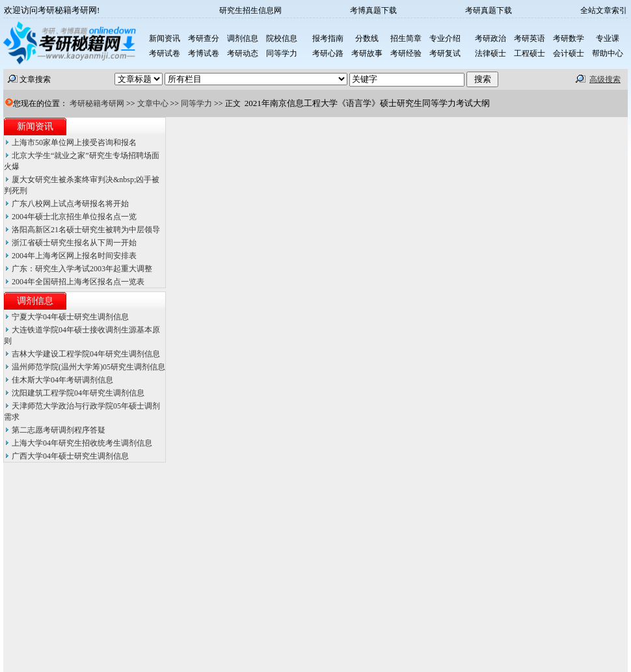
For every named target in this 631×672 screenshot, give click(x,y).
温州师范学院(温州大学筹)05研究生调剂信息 (88, 367)
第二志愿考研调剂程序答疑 (59, 430)
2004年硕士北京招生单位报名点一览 (74, 217)
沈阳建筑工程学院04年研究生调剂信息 (78, 393)
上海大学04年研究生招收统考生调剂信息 (82, 443)
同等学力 (196, 103)
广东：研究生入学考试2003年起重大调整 (82, 269)
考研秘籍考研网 (97, 103)
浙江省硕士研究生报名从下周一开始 (74, 243)
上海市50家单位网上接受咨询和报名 (74, 142)
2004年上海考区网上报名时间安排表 (74, 256)
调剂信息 (35, 301)
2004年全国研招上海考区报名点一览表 (78, 282)
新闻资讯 (35, 127)
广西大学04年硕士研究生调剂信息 (70, 456)
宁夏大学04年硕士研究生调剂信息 (70, 317)
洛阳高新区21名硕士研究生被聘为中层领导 (86, 230)
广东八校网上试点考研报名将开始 (70, 204)
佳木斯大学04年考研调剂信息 (62, 380)
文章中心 (153, 103)
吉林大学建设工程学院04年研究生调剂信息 (86, 354)
